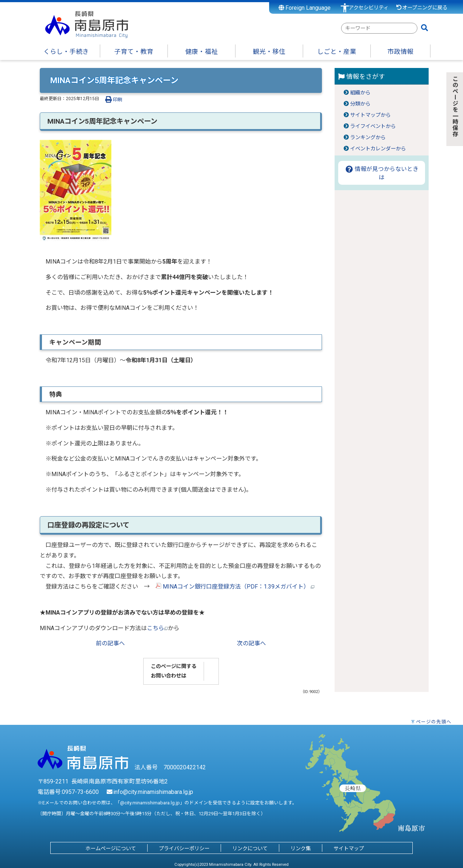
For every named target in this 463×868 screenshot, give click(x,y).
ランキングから (368, 138)
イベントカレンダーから (378, 149)
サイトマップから (370, 115)
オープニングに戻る (422, 8)
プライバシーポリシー (184, 849)
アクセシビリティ (369, 8)
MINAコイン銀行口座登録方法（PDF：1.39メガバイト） (235, 587)
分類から (360, 104)
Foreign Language (305, 8)
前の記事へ (110, 643)
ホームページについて (111, 849)
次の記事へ (251, 643)
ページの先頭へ (434, 722)
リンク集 (301, 849)
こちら (157, 628)
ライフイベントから (373, 126)
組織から (360, 93)
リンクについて (250, 849)
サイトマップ (349, 849)
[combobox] (379, 28)
